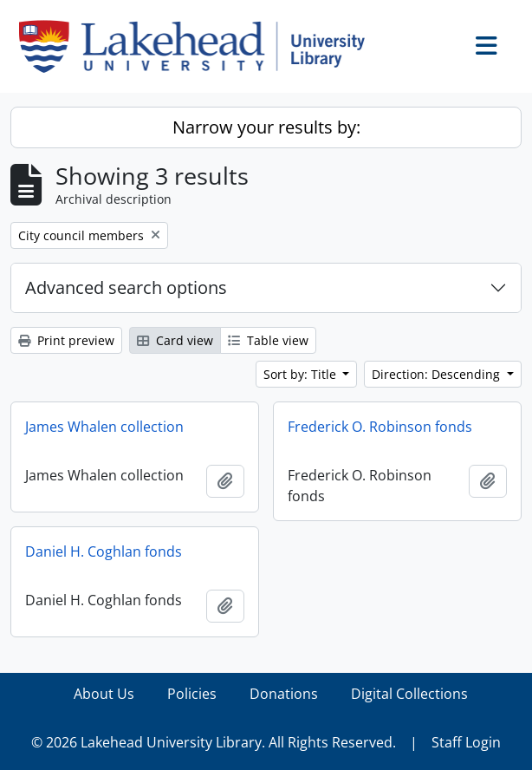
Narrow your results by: (266, 127)
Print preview (66, 340)
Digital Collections (409, 694)
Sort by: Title (302, 374)
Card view (175, 340)
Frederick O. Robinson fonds (380, 427)
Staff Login (466, 742)
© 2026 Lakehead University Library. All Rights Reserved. (214, 742)
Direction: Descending (438, 374)
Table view (268, 340)
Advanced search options (126, 287)
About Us (104, 694)
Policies (192, 694)
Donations (284, 694)
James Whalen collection (104, 427)
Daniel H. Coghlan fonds (104, 551)
